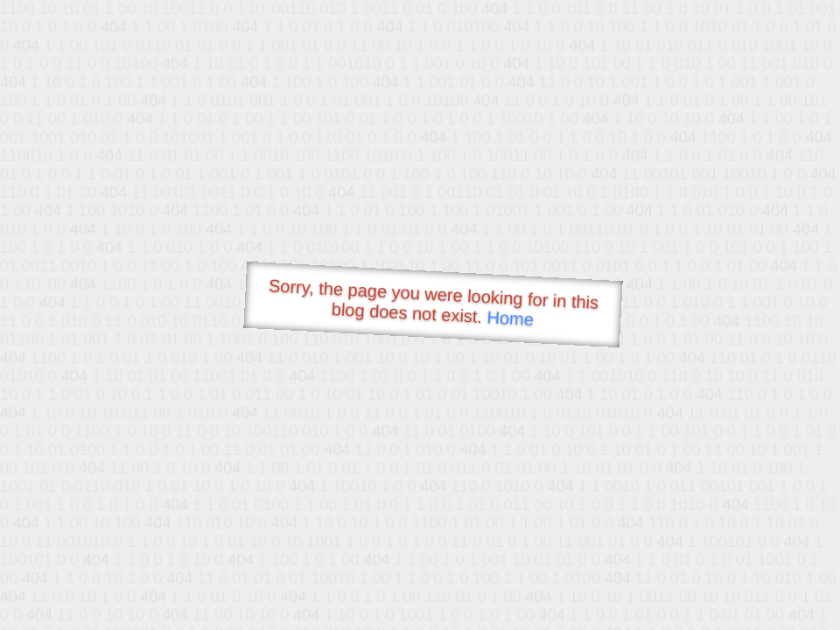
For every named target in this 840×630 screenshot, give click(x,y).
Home (510, 318)
